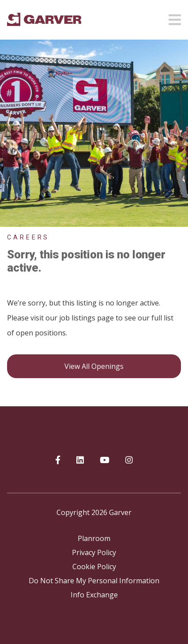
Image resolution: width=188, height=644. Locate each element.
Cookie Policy (94, 567)
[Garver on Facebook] (58, 460)
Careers (28, 237)
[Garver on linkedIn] (80, 460)
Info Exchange (94, 595)
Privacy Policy (94, 552)
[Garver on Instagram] (129, 460)
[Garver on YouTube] (105, 460)
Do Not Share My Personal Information (94, 581)
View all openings (94, 366)
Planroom (94, 538)
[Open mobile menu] (175, 17)
